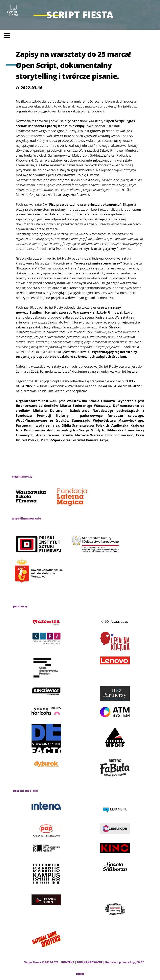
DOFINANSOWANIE (90, 962)
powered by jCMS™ (132, 962)
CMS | (20, 962)
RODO (80, 974)
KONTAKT (68, 962)
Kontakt (111, 962)
